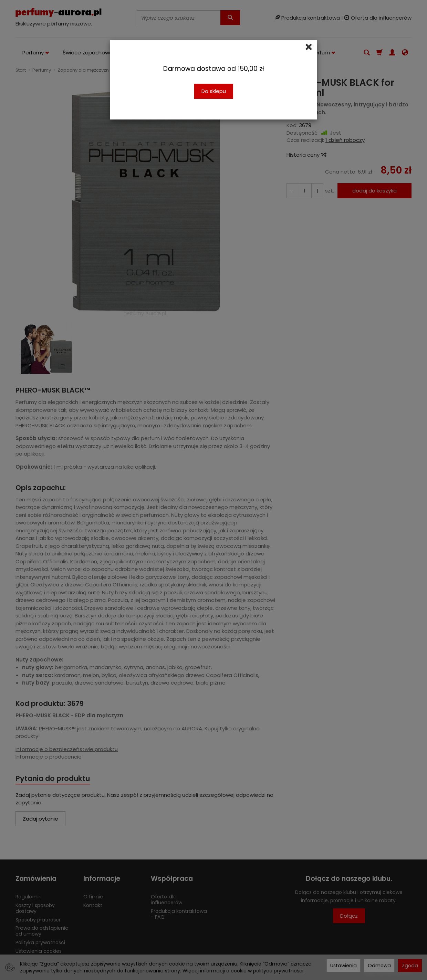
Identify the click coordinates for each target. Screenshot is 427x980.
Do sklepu (214, 91)
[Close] (309, 47)
